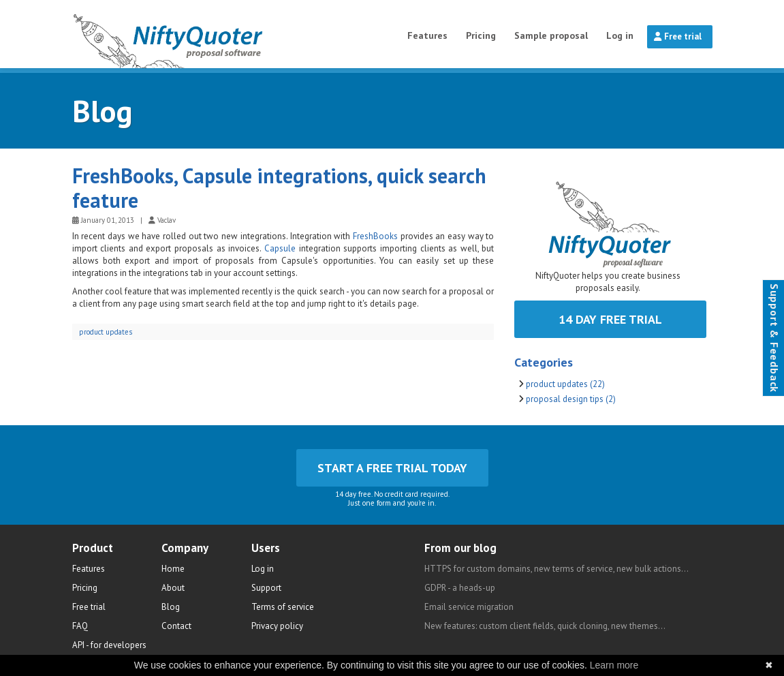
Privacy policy (277, 626)
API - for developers (109, 645)
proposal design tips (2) (571, 399)
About (173, 588)
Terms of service (283, 607)
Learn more (614, 665)
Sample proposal (551, 35)
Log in (620, 35)
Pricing (481, 35)
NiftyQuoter (203, 34)
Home (173, 569)
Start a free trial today (392, 468)
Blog (103, 110)
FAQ (80, 626)
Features (427, 35)
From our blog (460, 548)
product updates (106, 332)
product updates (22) (565, 384)
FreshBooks (375, 236)
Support (266, 588)
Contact (176, 626)
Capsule (280, 248)
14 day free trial (610, 319)
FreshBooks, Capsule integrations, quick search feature (279, 188)
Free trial (678, 36)
